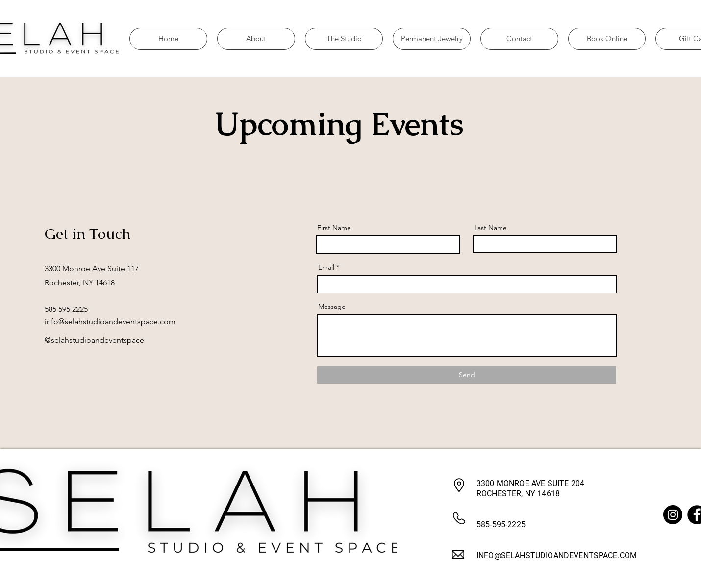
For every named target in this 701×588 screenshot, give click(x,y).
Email (326, 267)
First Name (334, 228)
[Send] (467, 375)
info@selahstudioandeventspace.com (110, 321)
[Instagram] (673, 515)
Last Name (490, 228)
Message (332, 307)
